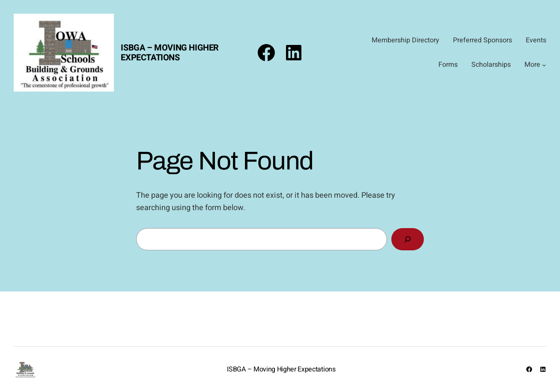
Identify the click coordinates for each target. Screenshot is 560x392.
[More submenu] (544, 65)
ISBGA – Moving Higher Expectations (170, 53)
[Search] (408, 239)
